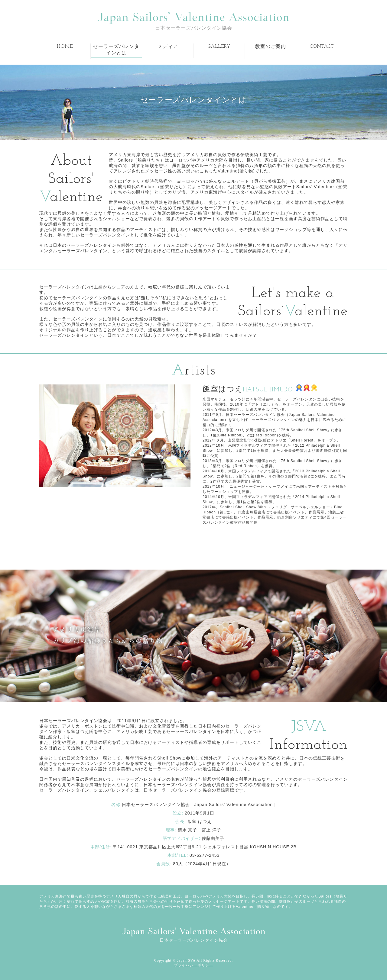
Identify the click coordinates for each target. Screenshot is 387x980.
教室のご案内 (271, 47)
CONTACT (322, 47)
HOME (65, 47)
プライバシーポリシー (193, 965)
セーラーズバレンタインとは (116, 50)
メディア (168, 47)
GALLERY (219, 47)
